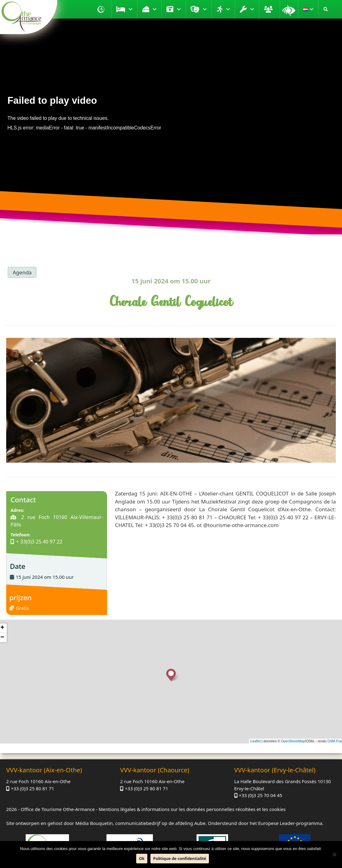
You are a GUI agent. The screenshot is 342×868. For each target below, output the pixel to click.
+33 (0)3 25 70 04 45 (261, 795)
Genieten (155, 9)
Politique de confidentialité (180, 858)
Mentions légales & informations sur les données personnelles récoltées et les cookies (192, 809)
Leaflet (255, 741)
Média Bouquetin (94, 823)
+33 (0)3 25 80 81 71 (32, 788)
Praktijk (252, 9)
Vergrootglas (289, 9)
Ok (142, 858)
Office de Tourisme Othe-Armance (58, 809)
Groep (269, 9)
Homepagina (102, 9)
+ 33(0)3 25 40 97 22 (39, 542)
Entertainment (205, 9)
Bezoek (179, 9)
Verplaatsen (228, 9)
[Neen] (334, 854)
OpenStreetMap (293, 741)
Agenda (22, 272)
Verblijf (130, 9)
